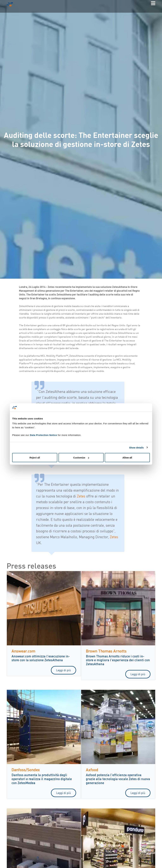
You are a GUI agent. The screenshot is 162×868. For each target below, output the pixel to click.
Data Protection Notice (44, 435)
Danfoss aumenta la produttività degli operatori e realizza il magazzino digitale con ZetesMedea (42, 779)
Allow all (127, 458)
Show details (136, 447)
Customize (81, 458)
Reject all (35, 458)
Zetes (82, 496)
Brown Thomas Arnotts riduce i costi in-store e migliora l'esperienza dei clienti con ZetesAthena (118, 660)
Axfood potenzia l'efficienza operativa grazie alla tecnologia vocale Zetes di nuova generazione (118, 779)
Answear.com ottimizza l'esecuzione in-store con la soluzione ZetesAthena (41, 658)
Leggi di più (64, 670)
